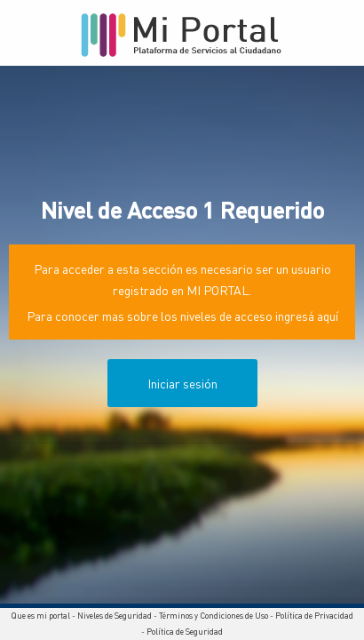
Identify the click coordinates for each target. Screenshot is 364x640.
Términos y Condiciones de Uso (214, 616)
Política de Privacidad (314, 616)
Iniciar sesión (182, 383)
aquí (328, 316)
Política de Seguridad (185, 632)
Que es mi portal (40, 616)
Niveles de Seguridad (115, 616)
